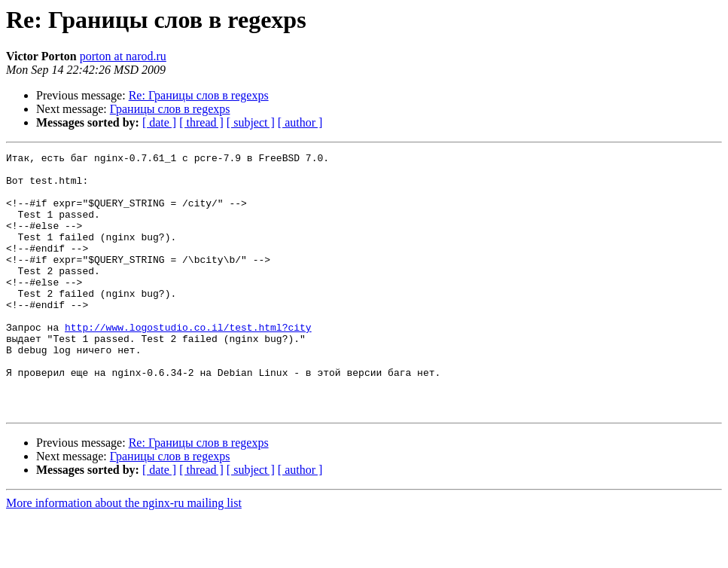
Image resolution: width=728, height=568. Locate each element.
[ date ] (159, 122)
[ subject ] (251, 122)
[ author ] (300, 122)
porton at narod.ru (123, 56)
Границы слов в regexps (170, 109)
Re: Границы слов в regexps (199, 95)
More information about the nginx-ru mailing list (124, 555)
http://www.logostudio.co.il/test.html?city (188, 363)
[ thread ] (201, 122)
